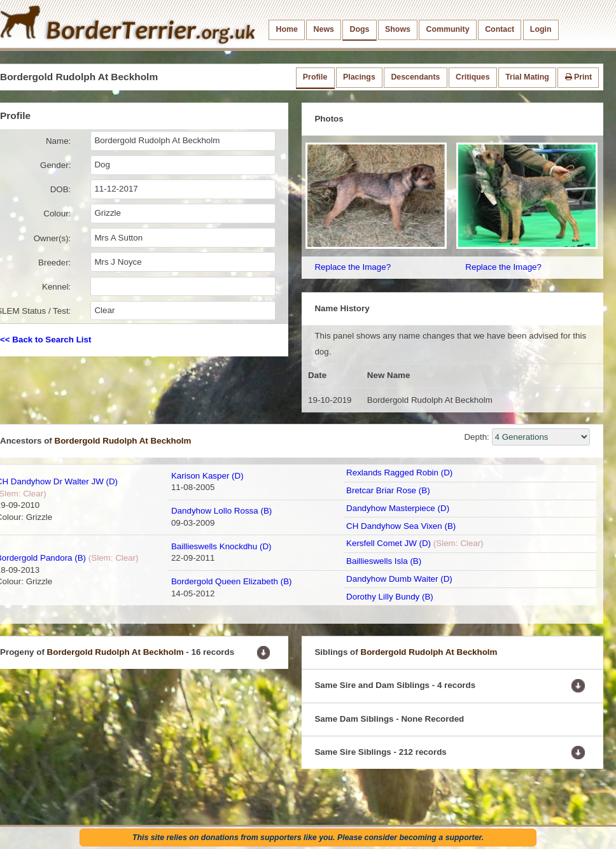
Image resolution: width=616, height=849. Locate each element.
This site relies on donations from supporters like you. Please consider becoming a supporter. (308, 838)
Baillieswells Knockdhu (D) (221, 546)
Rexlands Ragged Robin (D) (399, 473)
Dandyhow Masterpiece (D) (398, 508)
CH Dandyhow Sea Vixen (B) (401, 526)
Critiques (473, 77)
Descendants (415, 77)
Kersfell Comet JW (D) (388, 543)
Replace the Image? (353, 267)
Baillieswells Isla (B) (384, 561)
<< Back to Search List (45, 340)
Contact (500, 29)
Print (579, 77)
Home (287, 29)
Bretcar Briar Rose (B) (388, 490)
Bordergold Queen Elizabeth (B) (232, 581)
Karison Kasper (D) (207, 476)
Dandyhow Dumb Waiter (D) (399, 579)
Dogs (360, 29)
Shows (398, 29)
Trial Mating (527, 77)
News (324, 29)
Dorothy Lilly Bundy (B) (390, 597)
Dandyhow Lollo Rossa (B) (221, 511)
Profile (315, 77)
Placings (359, 77)
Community (448, 29)
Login (541, 29)
